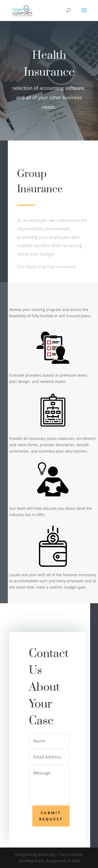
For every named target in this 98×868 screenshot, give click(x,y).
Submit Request (53, 816)
